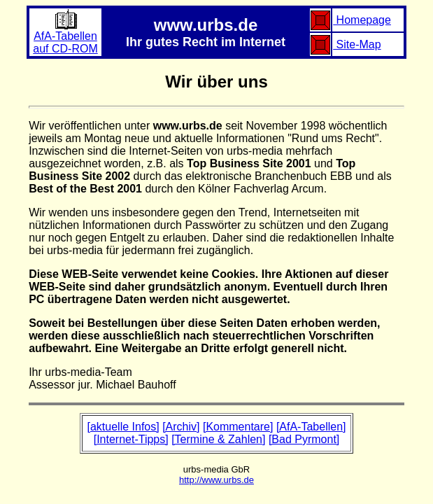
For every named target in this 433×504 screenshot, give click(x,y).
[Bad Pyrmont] (304, 439)
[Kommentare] (238, 427)
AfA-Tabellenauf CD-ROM (65, 37)
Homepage (362, 20)
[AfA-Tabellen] (311, 427)
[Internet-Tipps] (131, 439)
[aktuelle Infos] (123, 427)
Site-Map (357, 44)
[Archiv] (181, 427)
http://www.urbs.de (216, 480)
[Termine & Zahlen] (218, 439)
